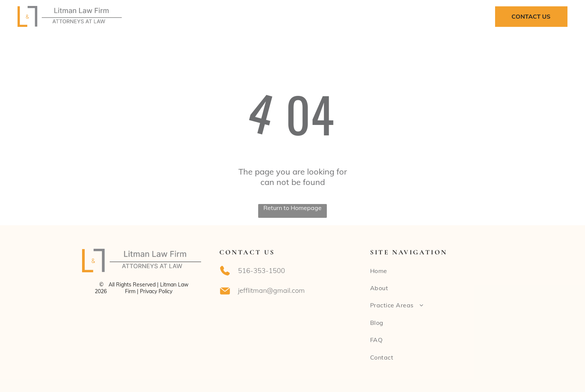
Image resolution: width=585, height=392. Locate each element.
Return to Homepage (292, 208)
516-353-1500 (262, 271)
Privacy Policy (156, 291)
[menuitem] (219, 16)
